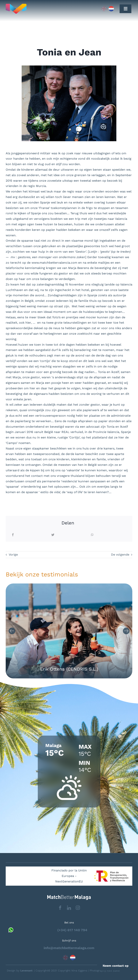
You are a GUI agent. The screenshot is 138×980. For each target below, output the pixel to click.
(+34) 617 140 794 (72, 930)
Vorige (13, 555)
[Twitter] (53, 535)
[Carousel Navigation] (69, 631)
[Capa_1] (42, 9)
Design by (20, 971)
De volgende (120, 555)
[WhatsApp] (92, 535)
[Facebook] (13, 535)
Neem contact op (116, 966)
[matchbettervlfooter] (69, 897)
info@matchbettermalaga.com (69, 948)
